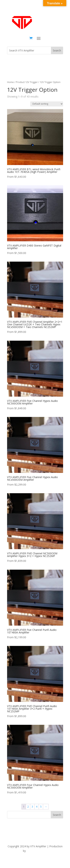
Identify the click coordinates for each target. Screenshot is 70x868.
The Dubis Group (37, 851)
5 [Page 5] (41, 807)
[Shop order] (47, 104)
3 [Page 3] (32, 807)
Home (10, 82)
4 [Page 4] (37, 807)
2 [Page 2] (28, 807)
